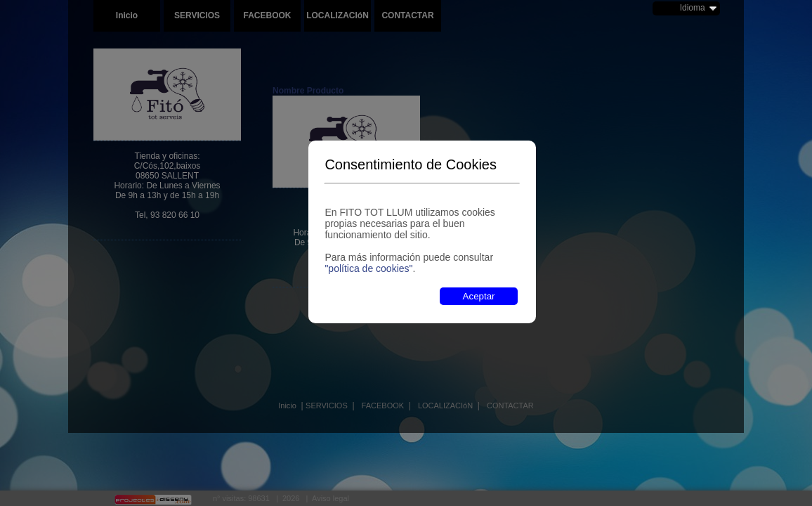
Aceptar (479, 296)
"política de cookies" (368, 268)
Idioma (693, 8)
